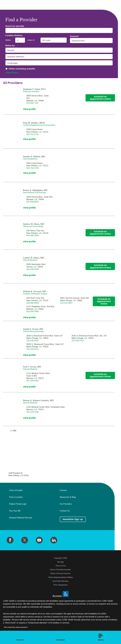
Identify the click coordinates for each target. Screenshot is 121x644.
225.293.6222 (78, 341)
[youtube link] (39, 540)
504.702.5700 (32, 134)
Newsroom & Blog (68, 497)
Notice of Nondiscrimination (61, 570)
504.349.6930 (32, 269)
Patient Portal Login (18, 504)
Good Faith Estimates (61, 581)
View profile (29, 109)
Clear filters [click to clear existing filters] (12, 73)
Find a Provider (16, 490)
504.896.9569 (32, 303)
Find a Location (16, 497)
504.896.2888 (32, 311)
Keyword (74, 36)
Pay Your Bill (15, 511)
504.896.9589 (32, 235)
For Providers (66, 504)
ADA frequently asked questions (16, 627)
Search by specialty (15, 26)
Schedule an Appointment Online (100, 98)
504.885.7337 (32, 103)
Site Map (60, 562)
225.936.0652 (32, 341)
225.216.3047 (66, 303)
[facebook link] (10, 540)
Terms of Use (60, 566)
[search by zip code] (54, 40)
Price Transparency (60, 585)
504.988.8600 (32, 202)
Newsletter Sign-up (73, 519)
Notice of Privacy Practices (60, 573)
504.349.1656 (32, 412)
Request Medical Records (21, 518)
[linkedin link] (54, 540)
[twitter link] (25, 540)
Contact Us (65, 511)
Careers (63, 490)
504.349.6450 (32, 381)
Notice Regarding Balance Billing (60, 577)
